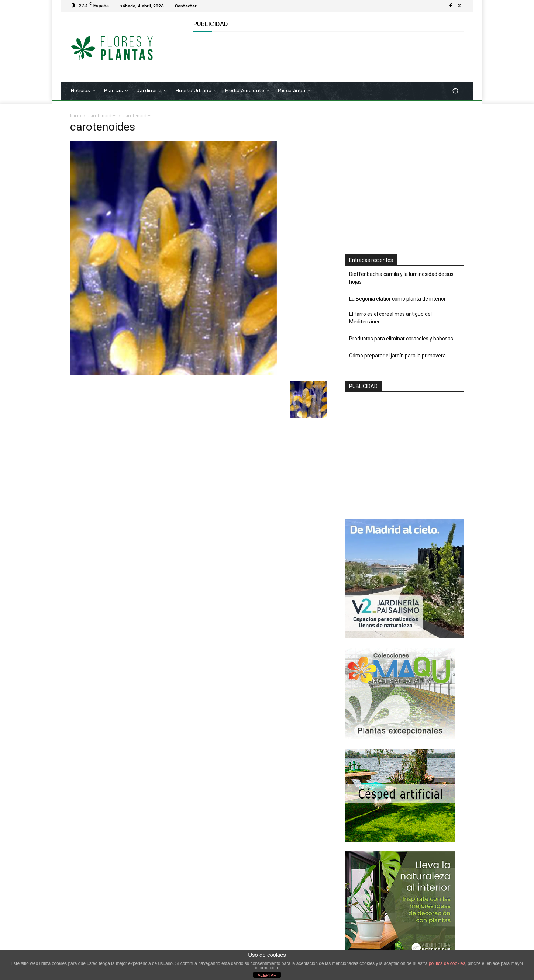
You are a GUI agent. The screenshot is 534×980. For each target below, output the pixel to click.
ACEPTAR (267, 975)
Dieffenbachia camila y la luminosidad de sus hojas (401, 278)
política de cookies (447, 963)
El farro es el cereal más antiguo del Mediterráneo (390, 318)
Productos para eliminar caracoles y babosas (401, 339)
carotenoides (102, 116)
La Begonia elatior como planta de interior (397, 299)
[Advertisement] (328, 56)
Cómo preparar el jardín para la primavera (397, 356)
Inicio (76, 116)
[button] (456, 91)
